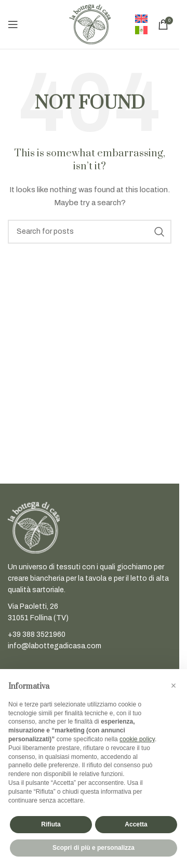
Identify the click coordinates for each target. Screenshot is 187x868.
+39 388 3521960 (37, 635)
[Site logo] (90, 24)
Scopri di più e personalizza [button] (94, 848)
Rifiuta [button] (51, 824)
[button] (173, 686)
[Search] (90, 232)
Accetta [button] (136, 824)
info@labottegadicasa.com (55, 646)
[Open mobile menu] (13, 24)
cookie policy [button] (137, 739)
